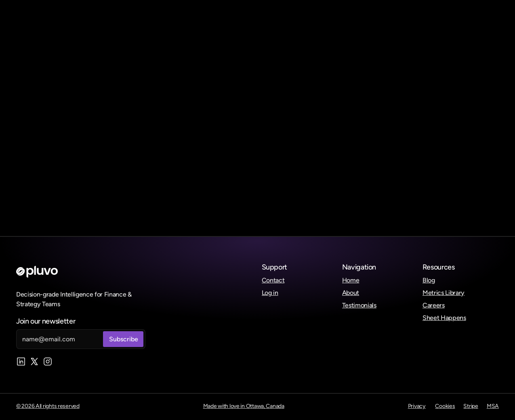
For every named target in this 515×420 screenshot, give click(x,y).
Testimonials (359, 305)
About (351, 293)
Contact (273, 280)
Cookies (445, 406)
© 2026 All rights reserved (48, 406)
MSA (493, 406)
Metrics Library (444, 293)
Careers (434, 305)
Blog (429, 280)
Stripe (471, 406)
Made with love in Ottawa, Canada (244, 406)
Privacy (417, 406)
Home (351, 280)
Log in (270, 293)
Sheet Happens (444, 318)
